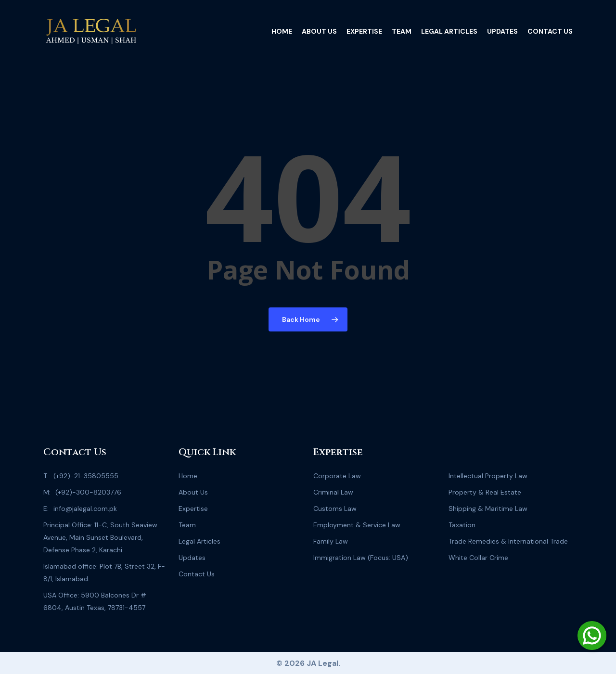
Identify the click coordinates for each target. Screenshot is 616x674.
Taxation (462, 525)
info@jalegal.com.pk (85, 509)
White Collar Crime (478, 558)
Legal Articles (199, 541)
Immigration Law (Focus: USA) (361, 558)
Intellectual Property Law (488, 476)
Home (188, 476)
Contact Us (197, 574)
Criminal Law (333, 492)
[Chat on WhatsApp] (592, 636)
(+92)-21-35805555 (86, 476)
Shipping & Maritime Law (488, 509)
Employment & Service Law (357, 525)
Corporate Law (337, 476)
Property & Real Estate (485, 492)
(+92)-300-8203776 (88, 492)
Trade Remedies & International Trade (508, 541)
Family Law (331, 541)
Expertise (193, 509)
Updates (192, 558)
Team (187, 525)
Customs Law (335, 509)
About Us (193, 492)
